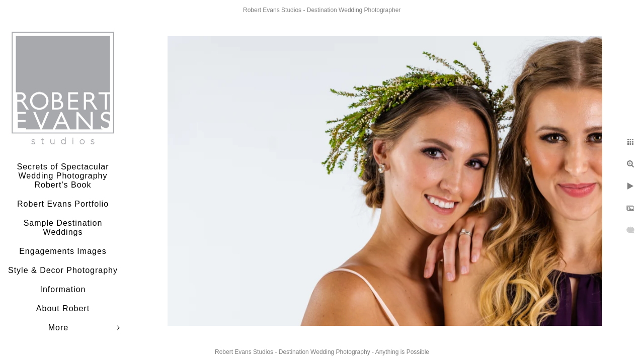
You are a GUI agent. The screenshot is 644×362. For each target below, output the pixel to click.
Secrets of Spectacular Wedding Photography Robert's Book (63, 176)
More (58, 328)
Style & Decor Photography (63, 270)
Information (63, 289)
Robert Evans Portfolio (63, 204)
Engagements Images (63, 251)
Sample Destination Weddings (63, 228)
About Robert (63, 308)
